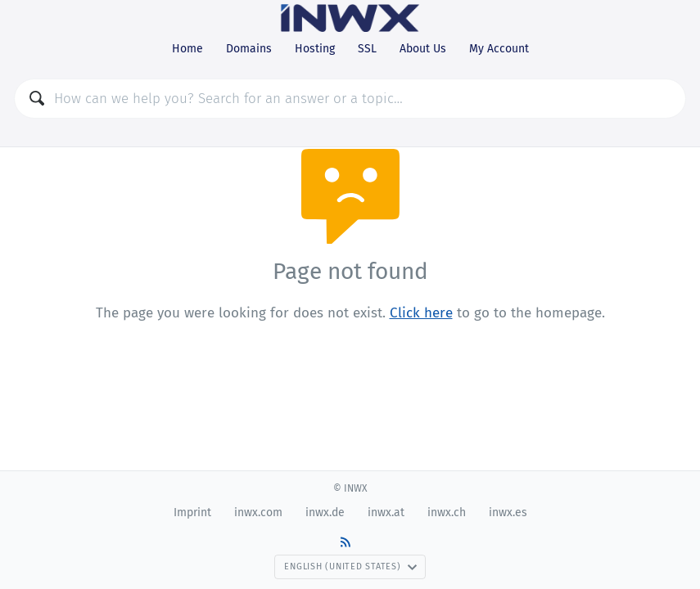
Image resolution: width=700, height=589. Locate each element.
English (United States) (350, 567)
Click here (421, 313)
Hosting (315, 49)
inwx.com (258, 513)
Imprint (192, 513)
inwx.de (325, 513)
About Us (423, 49)
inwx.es (508, 513)
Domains (249, 49)
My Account (499, 49)
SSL (367, 49)
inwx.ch (447, 513)
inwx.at (386, 513)
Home (187, 49)
